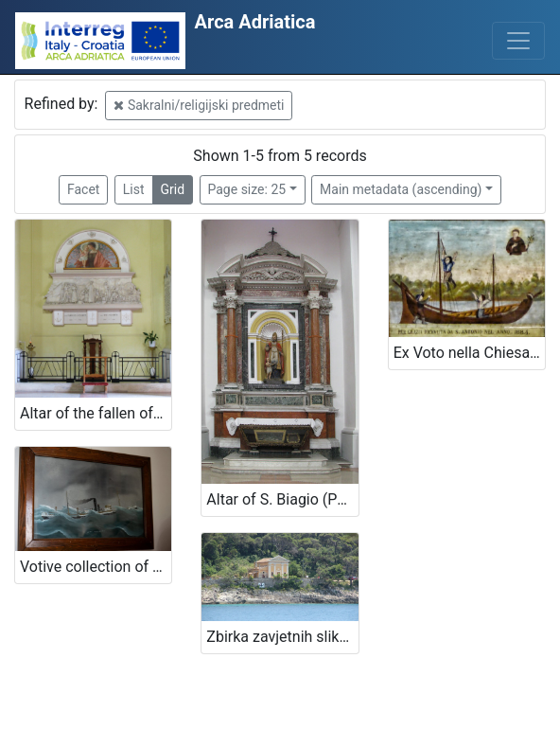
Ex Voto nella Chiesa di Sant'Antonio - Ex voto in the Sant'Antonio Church (469, 353)
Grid (173, 189)
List (134, 189)
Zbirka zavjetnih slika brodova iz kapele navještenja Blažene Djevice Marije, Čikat (282, 637)
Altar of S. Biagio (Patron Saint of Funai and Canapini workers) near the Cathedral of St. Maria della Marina (282, 499)
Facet (83, 189)
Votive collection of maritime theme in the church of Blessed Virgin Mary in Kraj (96, 567)
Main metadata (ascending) (401, 189)
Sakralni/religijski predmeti (199, 105)
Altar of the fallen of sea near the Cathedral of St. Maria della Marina (96, 413)
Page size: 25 (247, 189)
